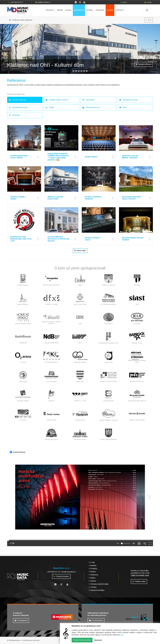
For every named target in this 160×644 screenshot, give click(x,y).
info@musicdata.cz (43, 2)
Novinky (90, 10)
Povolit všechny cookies (82, 640)
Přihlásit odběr (139, 581)
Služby (68, 10)
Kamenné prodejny (97, 590)
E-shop (110, 10)
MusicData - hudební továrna (18, 10)
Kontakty (120, 10)
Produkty (50, 10)
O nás (93, 562)
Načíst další (80, 251)
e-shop (148, 2)
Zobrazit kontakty (61, 576)
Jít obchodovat (96, 620)
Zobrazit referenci (144, 64)
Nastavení (98, 640)
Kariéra (93, 581)
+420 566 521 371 (16, 2)
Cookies (93, 587)
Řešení (60, 10)
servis (124, 2)
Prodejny (100, 10)
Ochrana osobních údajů (99, 584)
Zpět (149, 20)
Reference (79, 10)
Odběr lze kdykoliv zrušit (140, 575)
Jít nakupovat (21, 620)
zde (122, 635)
